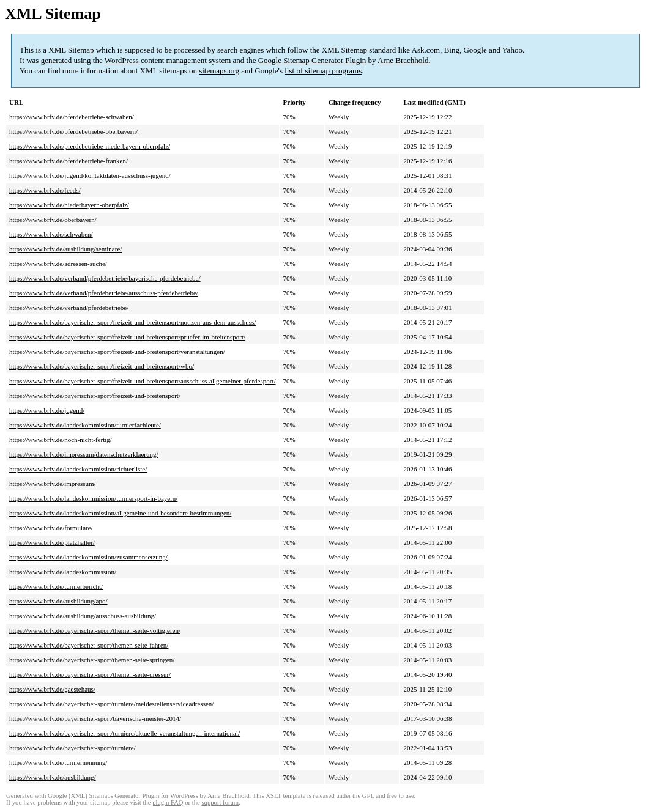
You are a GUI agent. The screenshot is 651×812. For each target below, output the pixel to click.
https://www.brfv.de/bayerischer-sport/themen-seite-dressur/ (90, 674)
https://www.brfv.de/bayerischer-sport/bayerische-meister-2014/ (95, 718)
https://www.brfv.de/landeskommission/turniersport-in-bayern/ (93, 498)
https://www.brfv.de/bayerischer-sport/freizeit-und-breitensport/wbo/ (102, 366)
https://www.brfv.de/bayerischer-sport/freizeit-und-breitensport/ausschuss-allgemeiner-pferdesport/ (143, 381)
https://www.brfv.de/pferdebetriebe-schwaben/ (72, 117)
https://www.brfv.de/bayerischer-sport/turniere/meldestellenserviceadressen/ (111, 704)
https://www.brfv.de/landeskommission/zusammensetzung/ (88, 557)
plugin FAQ (168, 803)
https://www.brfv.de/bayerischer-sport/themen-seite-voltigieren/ (95, 630)
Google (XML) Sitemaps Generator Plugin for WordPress (123, 796)
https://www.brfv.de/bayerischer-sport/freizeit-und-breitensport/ (95, 396)
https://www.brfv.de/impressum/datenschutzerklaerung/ (84, 454)
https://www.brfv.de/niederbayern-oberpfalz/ (69, 205)
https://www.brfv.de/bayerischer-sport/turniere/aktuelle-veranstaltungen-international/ (125, 733)
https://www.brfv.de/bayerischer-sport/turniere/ (73, 748)
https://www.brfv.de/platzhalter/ (52, 542)
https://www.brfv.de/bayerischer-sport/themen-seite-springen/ (92, 660)
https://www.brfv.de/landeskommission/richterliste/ (78, 469)
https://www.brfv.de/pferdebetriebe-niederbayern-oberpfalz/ (90, 146)
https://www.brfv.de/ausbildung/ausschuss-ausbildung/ (83, 616)
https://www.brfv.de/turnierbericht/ (56, 586)
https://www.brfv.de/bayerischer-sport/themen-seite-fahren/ (89, 645)
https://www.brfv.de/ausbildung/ (53, 777)
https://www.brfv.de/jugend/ (47, 410)
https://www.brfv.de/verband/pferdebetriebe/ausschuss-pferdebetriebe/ (104, 293)
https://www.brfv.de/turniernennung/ (58, 762)
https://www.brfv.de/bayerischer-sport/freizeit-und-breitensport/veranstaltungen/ (117, 352)
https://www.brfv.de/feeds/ (45, 190)
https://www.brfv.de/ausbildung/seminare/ (65, 249)
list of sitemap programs (323, 71)
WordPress (122, 60)
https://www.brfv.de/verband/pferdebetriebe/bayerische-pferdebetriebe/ (105, 278)
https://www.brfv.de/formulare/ (51, 528)
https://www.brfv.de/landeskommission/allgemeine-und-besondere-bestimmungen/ (120, 513)
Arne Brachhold (403, 60)
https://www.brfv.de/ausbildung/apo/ (58, 601)
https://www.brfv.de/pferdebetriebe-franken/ (69, 161)
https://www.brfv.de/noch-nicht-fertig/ (61, 440)
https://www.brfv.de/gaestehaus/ (52, 689)
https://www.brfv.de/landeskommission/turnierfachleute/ (85, 425)
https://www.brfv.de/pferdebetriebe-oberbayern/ (73, 131)
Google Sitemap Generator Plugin (312, 60)
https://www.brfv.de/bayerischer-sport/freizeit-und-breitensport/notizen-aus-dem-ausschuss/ (132, 322)
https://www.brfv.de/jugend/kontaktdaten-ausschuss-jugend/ (90, 175)
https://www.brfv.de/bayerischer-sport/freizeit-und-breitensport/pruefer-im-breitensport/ (127, 337)
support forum (220, 803)
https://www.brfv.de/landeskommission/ (63, 572)
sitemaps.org (219, 71)
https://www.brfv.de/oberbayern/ (53, 220)
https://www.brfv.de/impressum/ (53, 484)
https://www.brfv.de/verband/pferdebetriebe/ (69, 308)
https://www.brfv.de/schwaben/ (51, 234)
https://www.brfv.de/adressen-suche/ (58, 264)
